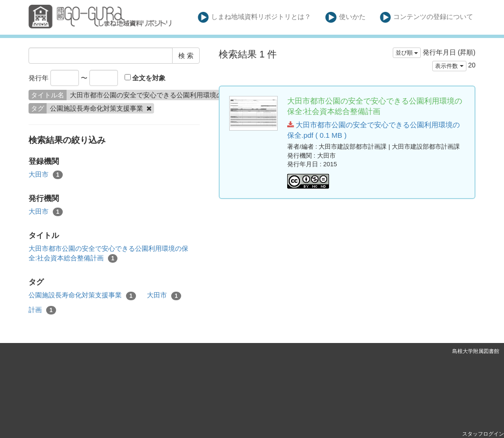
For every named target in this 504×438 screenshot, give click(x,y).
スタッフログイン (483, 434)
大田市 (46, 175)
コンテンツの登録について (427, 17)
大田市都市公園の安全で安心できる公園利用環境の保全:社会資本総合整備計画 (108, 254)
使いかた (345, 17)
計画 (42, 310)
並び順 (407, 53)
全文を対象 (145, 78)
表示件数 (449, 66)
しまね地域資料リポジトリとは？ (255, 17)
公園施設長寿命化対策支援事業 (82, 295)
